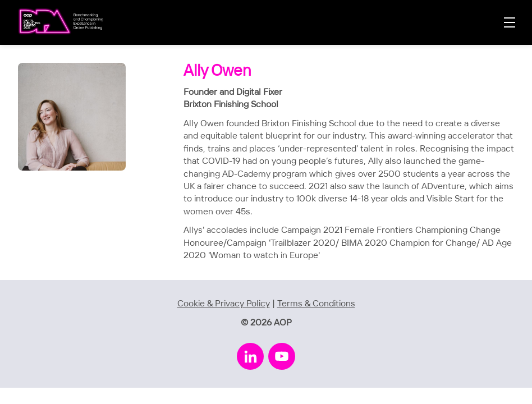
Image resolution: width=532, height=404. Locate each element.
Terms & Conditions (316, 304)
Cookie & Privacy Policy (224, 304)
